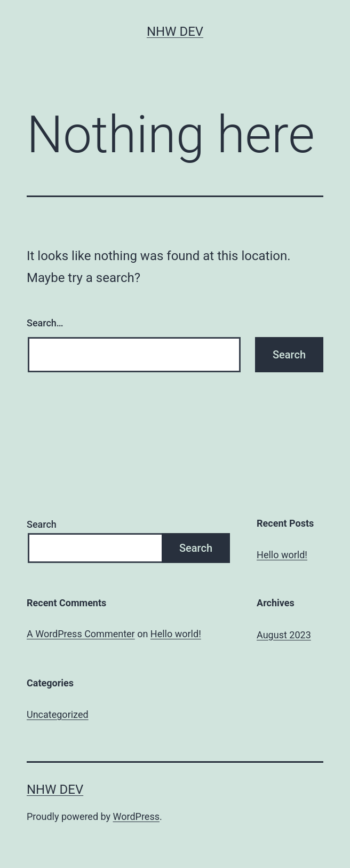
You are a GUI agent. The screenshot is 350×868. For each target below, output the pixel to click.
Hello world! (282, 555)
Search (42, 524)
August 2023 (284, 635)
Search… (45, 323)
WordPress (136, 816)
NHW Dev (175, 32)
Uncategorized (58, 714)
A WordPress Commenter (81, 634)
